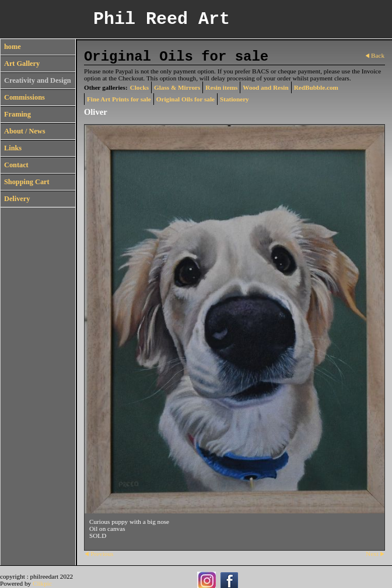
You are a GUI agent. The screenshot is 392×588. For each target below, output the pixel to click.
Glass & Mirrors (177, 87)
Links (13, 148)
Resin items (221, 87)
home (13, 47)
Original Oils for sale (185, 99)
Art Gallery (22, 64)
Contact (16, 165)
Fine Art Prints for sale (119, 99)
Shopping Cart (27, 182)
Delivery (17, 199)
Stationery (235, 99)
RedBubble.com (316, 87)
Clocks (139, 87)
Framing (17, 114)
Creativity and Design (38, 80)
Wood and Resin (265, 87)
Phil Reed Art (162, 19)
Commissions (24, 97)
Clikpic (42, 583)
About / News (24, 131)
